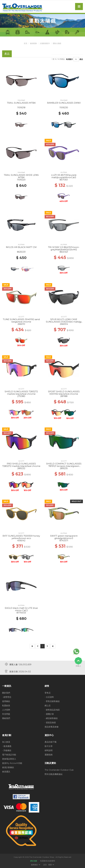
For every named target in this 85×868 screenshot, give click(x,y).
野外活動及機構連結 (54, 774)
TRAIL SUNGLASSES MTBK (21, 103)
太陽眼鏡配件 (45, 43)
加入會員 (6, 742)
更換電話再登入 (9, 759)
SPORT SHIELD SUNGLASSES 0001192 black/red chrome (64, 393)
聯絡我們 (6, 718)
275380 (21, 396)
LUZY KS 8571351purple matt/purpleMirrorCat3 (64, 176)
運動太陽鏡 (57, 43)
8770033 (21, 613)
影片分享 (49, 746)
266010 (21, 324)
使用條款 (6, 701)
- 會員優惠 (7, 746)
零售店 (48, 693)
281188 (64, 396)
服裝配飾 (33, 43)
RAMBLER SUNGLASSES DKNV (64, 103)
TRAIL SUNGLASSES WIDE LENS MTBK (21, 176)
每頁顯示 (69, 59)
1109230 (64, 107)
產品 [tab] (7, 54)
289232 (21, 468)
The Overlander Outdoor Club (59, 770)
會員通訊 (6, 772)
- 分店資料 (49, 697)
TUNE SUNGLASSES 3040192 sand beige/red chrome (21, 321)
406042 (21, 540)
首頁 (25, 43)
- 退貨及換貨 (50, 722)
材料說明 (49, 750)
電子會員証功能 (9, 755)
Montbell (21, 100)
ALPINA (64, 172)
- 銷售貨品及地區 (52, 710)
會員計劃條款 (8, 767)
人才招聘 (6, 710)
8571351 (64, 180)
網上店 (48, 705)
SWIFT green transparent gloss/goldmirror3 (64, 537)
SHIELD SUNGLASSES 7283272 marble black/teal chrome (21, 393)
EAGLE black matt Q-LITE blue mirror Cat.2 (21, 609)
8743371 (64, 540)
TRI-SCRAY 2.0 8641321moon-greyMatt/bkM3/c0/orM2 (64, 248)
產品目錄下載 (51, 742)
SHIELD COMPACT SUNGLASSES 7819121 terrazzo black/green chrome (64, 466)
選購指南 (49, 755)
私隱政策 (6, 705)
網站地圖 (34, 861)
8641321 (64, 252)
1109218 (21, 107)
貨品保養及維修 (52, 727)
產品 (81, 59)
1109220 (21, 180)
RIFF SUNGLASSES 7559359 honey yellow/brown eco (21, 537)
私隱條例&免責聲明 (48, 861)
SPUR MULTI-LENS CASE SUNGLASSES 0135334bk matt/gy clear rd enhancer (64, 322)
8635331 (21, 252)
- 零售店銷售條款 (52, 701)
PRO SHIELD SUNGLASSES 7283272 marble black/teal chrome (21, 465)
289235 (64, 468)
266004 (64, 324)
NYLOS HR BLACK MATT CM (21, 247)
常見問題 (6, 714)
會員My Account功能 (12, 763)
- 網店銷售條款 (51, 718)
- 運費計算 (49, 714)
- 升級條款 (7, 750)
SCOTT (21, 317)
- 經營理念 (7, 697)
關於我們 (6, 693)
